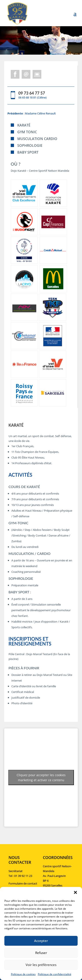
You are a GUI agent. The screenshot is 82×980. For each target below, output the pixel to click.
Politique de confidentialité (55, 974)
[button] (75, 892)
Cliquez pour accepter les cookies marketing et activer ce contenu (41, 777)
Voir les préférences (41, 965)
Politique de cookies (23, 974)
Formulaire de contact (23, 883)
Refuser (41, 953)
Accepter (41, 941)
